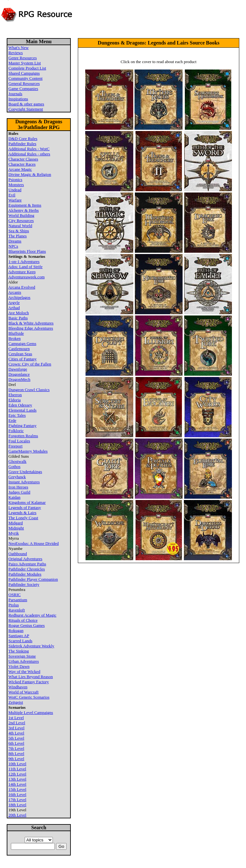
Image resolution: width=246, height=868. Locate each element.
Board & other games (26, 104)
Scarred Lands (20, 641)
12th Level (17, 774)
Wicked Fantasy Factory (29, 682)
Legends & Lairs (22, 513)
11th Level (17, 769)
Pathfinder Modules (25, 574)
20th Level (17, 815)
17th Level (17, 800)
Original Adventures (25, 559)
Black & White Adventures (31, 323)
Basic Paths (18, 318)
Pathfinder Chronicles (27, 569)
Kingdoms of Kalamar (27, 502)
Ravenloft (16, 610)
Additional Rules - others (29, 154)
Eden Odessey (20, 405)
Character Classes (23, 159)
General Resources (24, 83)
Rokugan (16, 631)
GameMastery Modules (28, 451)
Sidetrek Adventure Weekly (31, 646)
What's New (18, 48)
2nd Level (17, 723)
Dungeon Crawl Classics (29, 390)
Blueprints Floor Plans (27, 251)
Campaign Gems (22, 344)
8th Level (16, 753)
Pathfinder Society (24, 584)
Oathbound (18, 554)
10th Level (17, 764)
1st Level (16, 718)
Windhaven (18, 687)
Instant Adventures (24, 482)
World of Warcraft (23, 692)
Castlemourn (19, 349)
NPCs (13, 246)
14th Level (17, 784)
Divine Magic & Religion (30, 174)
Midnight (16, 528)
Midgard (16, 523)
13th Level (17, 779)
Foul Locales (19, 441)
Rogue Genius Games (26, 625)
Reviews (16, 53)
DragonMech (19, 379)
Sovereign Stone (22, 656)
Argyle (14, 303)
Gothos (14, 467)
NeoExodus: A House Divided (33, 543)
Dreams (15, 241)
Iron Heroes (18, 487)
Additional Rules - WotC (29, 149)
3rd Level (16, 728)
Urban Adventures (24, 661)
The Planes (17, 236)
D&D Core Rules (23, 139)
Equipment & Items (25, 205)
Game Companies (23, 89)
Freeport (15, 446)
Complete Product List (27, 68)
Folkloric (16, 431)
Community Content (25, 78)
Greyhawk (17, 477)
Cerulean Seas (20, 354)
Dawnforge (18, 369)
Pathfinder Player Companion (33, 579)
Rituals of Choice (23, 620)
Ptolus (14, 605)
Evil (12, 195)
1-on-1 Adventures (24, 262)
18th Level (17, 805)
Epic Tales (17, 415)
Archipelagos (19, 297)
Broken (14, 338)
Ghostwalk (17, 461)
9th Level (16, 759)
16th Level (17, 794)
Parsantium (18, 600)
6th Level (16, 743)
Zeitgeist (16, 702)
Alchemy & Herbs (24, 210)
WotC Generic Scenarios (29, 697)
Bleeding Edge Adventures (31, 328)
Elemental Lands (22, 410)
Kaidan (14, 497)
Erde (12, 420)
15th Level (17, 789)
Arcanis (15, 292)
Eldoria (14, 400)
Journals (15, 94)
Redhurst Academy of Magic (32, 615)
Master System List (25, 63)
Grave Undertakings (25, 472)
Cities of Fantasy (22, 359)
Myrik (14, 533)
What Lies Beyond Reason (31, 677)
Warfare (15, 200)
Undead (15, 190)
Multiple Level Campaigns (31, 712)
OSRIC (14, 595)
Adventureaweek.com (27, 277)
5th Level (16, 738)
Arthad (14, 308)
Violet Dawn (19, 666)
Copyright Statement (26, 109)
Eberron (15, 395)
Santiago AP (19, 636)
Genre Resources (22, 58)
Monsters (16, 185)
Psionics (15, 180)
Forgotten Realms (23, 436)
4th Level (16, 733)
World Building (21, 215)
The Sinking (19, 651)
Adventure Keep (22, 272)
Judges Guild (19, 492)
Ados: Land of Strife (25, 267)
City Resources (21, 221)
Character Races (22, 164)
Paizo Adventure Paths (27, 564)
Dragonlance (19, 374)
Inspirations (18, 99)
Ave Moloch (19, 313)
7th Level (16, 748)
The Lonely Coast (23, 518)
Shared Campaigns (24, 73)
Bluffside (16, 333)
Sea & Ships (19, 231)
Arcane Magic (20, 169)
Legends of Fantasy (25, 508)
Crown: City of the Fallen (30, 364)
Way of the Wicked (24, 671)
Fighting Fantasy (22, 426)
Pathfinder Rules (22, 144)
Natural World (20, 226)
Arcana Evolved (22, 287)
